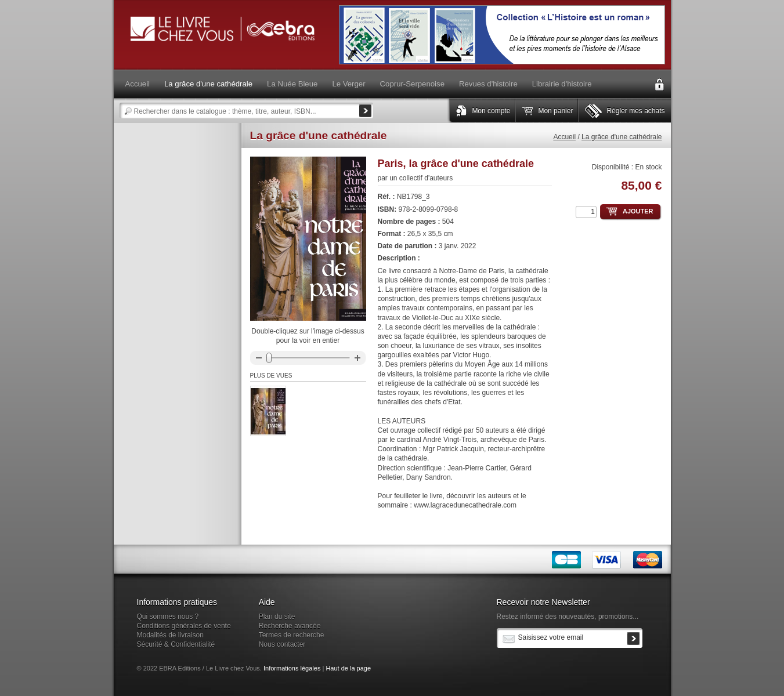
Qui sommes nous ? (168, 617)
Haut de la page (348, 668)
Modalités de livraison (170, 635)
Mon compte (491, 111)
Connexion (659, 85)
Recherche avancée (290, 626)
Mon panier (555, 111)
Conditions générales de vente (184, 626)
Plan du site (277, 617)
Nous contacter (282, 644)
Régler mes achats (635, 111)
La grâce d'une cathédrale (622, 137)
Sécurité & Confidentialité (176, 644)
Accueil (564, 137)
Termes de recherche (292, 635)
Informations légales (292, 668)
